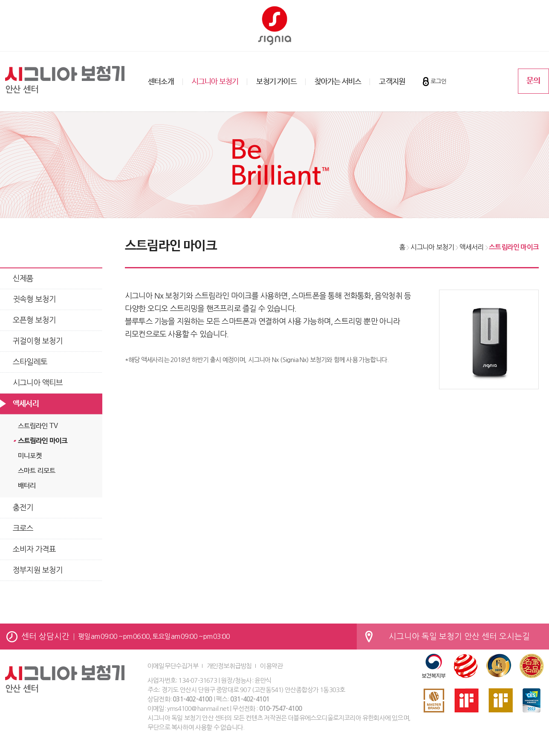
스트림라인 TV (38, 426)
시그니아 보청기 (215, 82)
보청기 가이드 (276, 82)
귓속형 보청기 (34, 299)
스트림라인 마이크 (43, 441)
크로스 (23, 529)
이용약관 (271, 666)
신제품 (23, 279)
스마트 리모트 (37, 471)
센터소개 (161, 82)
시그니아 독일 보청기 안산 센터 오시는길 (459, 637)
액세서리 (26, 404)
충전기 (23, 508)
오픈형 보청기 (34, 320)
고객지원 (392, 82)
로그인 (438, 81)
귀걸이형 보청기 (38, 341)
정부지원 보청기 (38, 570)
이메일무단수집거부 (173, 666)
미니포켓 (30, 456)
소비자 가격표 (34, 549)
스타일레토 (30, 362)
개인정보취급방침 (229, 666)
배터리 (27, 486)
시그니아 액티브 (38, 383)
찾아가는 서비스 (338, 82)
